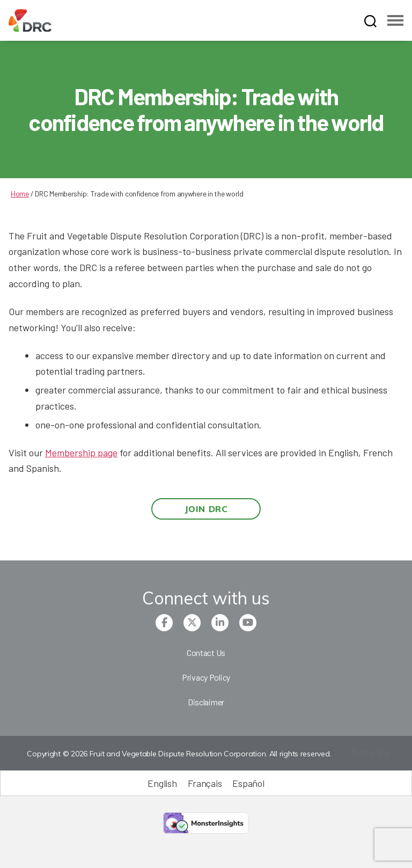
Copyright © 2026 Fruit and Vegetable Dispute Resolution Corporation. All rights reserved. (179, 754)
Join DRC (206, 509)
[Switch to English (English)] (162, 783)
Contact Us (206, 652)
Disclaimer (206, 702)
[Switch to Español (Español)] (248, 783)
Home (20, 194)
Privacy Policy (206, 677)
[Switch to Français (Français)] (205, 783)
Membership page (81, 453)
